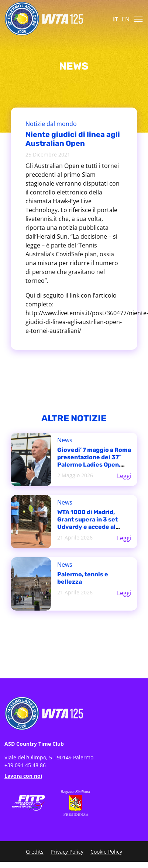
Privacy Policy (67, 852)
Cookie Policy (106, 852)
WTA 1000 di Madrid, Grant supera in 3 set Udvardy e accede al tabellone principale (87, 523)
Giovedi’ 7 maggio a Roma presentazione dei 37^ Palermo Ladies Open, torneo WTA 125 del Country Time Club (94, 465)
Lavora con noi (23, 776)
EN (126, 19)
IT (116, 19)
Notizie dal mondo (51, 124)
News (65, 440)
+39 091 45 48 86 (25, 765)
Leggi (124, 476)
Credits (35, 852)
